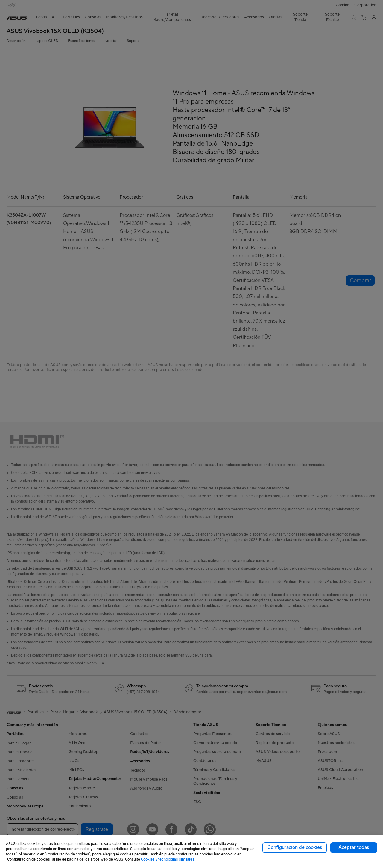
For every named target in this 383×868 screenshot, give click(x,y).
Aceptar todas (354, 847)
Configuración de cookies (295, 847)
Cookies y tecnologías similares (168, 859)
